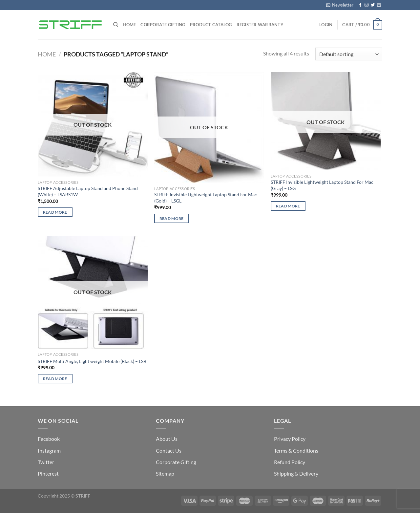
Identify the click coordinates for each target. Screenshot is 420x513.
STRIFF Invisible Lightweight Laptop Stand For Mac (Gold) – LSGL (206, 198)
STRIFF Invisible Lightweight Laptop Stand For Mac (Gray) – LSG (322, 185)
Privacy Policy (290, 439)
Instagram (49, 450)
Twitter (46, 462)
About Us (167, 439)
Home (129, 25)
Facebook (49, 439)
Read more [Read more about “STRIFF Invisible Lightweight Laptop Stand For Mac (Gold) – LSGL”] (172, 218)
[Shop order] (349, 54)
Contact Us (169, 450)
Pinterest (48, 473)
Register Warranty (260, 25)
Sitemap (165, 473)
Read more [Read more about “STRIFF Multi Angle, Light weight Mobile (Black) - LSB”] (55, 379)
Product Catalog (211, 25)
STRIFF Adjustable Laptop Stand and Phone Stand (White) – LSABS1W (88, 191)
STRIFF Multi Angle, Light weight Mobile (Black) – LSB (92, 361)
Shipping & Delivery (296, 473)
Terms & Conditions (296, 450)
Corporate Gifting (163, 25)
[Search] (116, 25)
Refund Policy (290, 462)
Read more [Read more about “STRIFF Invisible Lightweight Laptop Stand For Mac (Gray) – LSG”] (288, 206)
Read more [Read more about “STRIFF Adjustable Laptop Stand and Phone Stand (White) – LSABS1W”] (55, 212)
